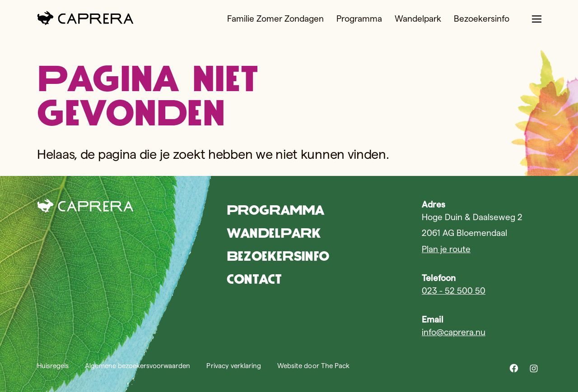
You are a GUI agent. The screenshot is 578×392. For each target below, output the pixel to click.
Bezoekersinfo (482, 19)
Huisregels (53, 366)
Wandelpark (418, 19)
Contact (254, 279)
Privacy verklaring (234, 366)
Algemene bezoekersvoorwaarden (138, 366)
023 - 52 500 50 (454, 291)
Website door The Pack (313, 366)
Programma (359, 19)
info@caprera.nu (454, 332)
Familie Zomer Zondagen (275, 19)
